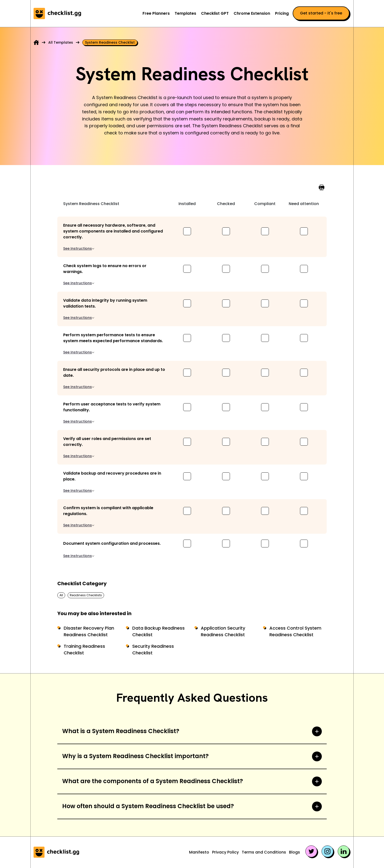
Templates (185, 13)
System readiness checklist (110, 42)
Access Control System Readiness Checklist (295, 631)
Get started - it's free (321, 13)
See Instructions (79, 248)
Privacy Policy (225, 852)
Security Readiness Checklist (153, 649)
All (61, 595)
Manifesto (199, 852)
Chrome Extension (252, 13)
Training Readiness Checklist (84, 649)
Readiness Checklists (86, 595)
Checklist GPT (215, 13)
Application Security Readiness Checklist (223, 631)
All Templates (61, 42)
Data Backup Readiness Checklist (158, 631)
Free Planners (156, 13)
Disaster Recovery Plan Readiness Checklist (89, 631)
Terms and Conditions (264, 852)
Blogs (294, 852)
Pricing (282, 13)
